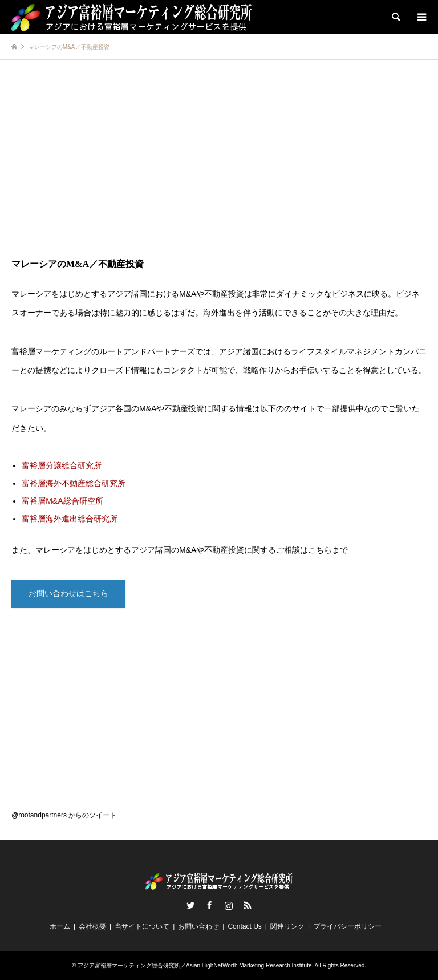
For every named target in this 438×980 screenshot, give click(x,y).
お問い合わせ (198, 926)
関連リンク (287, 926)
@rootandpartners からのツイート (64, 815)
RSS (248, 905)
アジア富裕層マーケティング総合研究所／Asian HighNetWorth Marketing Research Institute (194, 965)
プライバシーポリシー (347, 926)
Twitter (190, 905)
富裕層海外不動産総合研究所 (74, 483)
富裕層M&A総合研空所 (62, 501)
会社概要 (92, 926)
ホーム (60, 926)
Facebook (209, 905)
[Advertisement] (219, 168)
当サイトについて (142, 926)
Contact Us (244, 926)
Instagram (229, 905)
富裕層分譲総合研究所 (62, 465)
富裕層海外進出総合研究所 (70, 519)
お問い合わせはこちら (68, 593)
